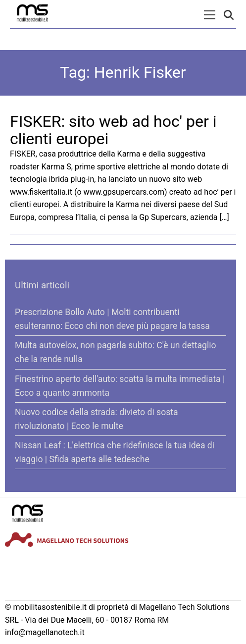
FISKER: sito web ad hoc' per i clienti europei (113, 130)
